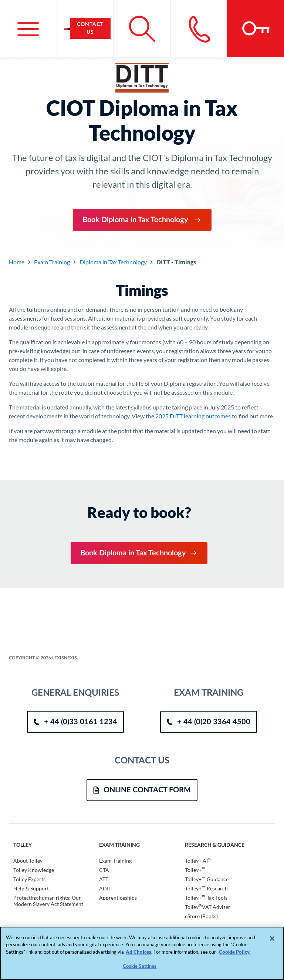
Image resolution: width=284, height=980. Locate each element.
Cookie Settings (140, 966)
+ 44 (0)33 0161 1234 (75, 722)
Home (17, 262)
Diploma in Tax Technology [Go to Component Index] (113, 262)
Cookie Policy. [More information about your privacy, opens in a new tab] (235, 952)
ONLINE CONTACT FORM (142, 790)
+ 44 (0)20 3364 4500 (209, 722)
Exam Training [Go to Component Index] (52, 262)
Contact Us (90, 28)
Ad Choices (138, 952)
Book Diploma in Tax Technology (142, 220)
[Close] (272, 939)
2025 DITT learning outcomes (193, 416)
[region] (142, 953)
